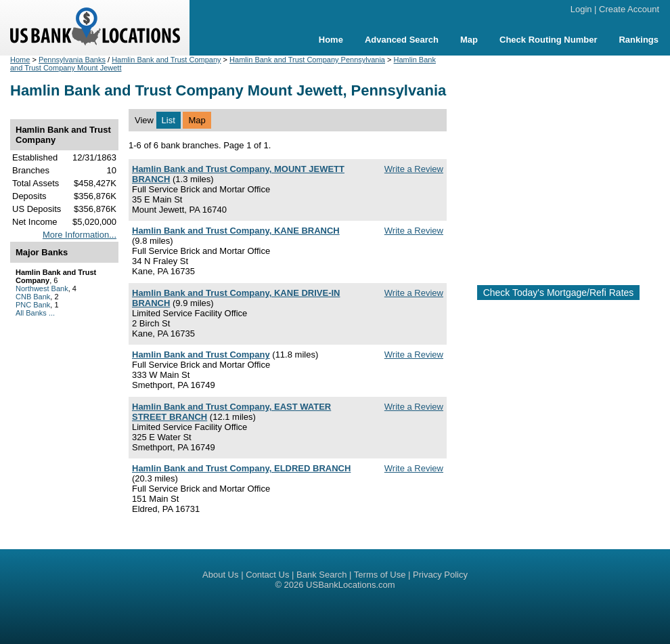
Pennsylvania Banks (72, 60)
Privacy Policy (440, 575)
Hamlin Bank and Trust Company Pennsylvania (307, 60)
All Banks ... (35, 313)
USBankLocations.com (351, 585)
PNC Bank (33, 305)
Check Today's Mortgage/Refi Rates (559, 293)
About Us (220, 575)
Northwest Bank (42, 288)
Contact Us (267, 575)
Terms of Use (380, 575)
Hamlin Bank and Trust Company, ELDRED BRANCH (241, 468)
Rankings (639, 40)
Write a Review (414, 169)
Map (469, 40)
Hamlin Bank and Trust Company (166, 60)
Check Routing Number (548, 40)
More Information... (80, 235)
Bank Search (321, 575)
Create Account (629, 9)
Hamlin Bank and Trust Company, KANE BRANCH (236, 231)
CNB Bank (33, 297)
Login (581, 9)
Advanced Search (402, 40)
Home (331, 40)
